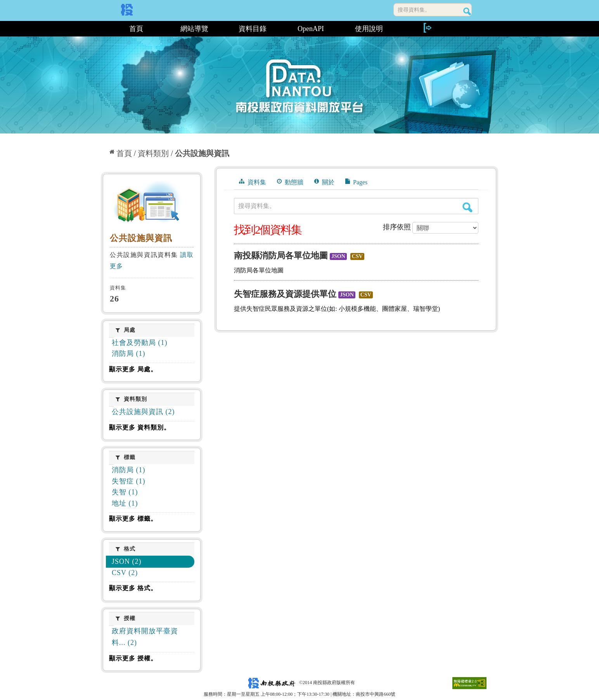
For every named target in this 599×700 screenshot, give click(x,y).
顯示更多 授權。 (133, 658)
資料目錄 (253, 29)
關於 (324, 182)
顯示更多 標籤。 (133, 519)
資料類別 (153, 153)
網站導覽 (194, 29)
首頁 (136, 29)
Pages (356, 182)
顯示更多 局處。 (133, 369)
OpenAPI (311, 29)
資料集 (253, 182)
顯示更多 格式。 (133, 588)
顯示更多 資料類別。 (140, 427)
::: (104, 29)
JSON (338, 256)
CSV (357, 256)
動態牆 (290, 182)
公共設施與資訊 (202, 153)
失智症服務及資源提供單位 (285, 294)
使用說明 (369, 29)
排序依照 (397, 227)
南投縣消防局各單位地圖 (281, 256)
